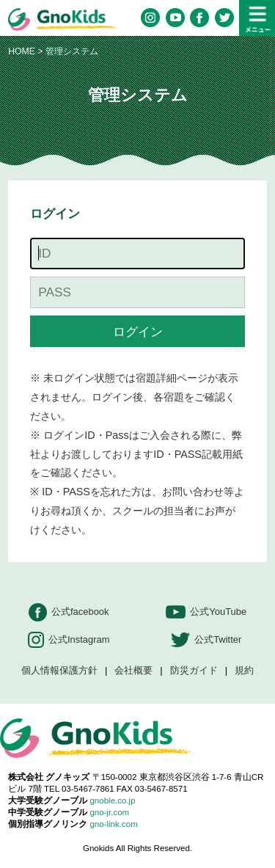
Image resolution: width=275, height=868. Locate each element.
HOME (22, 51)
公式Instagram (69, 640)
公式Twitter (206, 640)
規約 (244, 671)
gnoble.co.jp (112, 800)
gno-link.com (113, 824)
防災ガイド (194, 671)
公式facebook (69, 612)
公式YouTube (206, 612)
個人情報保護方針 (59, 671)
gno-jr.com (109, 812)
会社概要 (133, 671)
